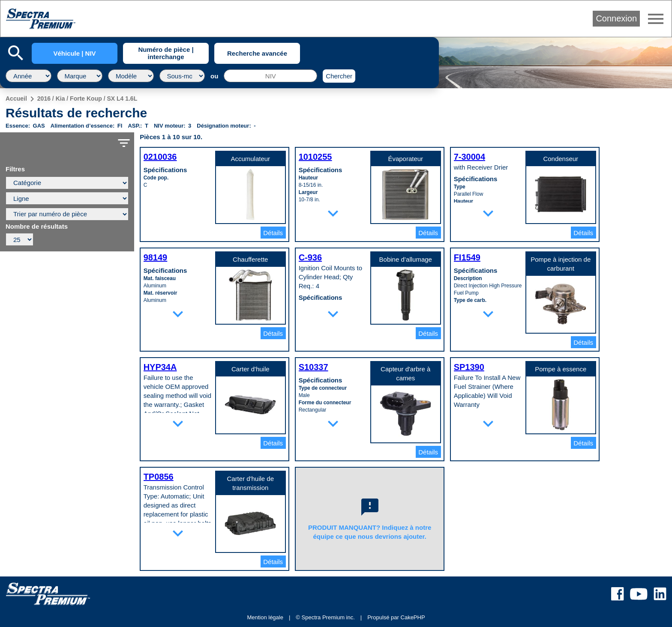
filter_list (124, 143)
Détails (273, 233)
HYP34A (160, 367)
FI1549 (467, 257)
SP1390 (469, 367)
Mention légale (265, 617)
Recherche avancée (257, 53)
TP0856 (159, 477)
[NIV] (270, 76)
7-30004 (469, 157)
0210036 (160, 157)
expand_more (333, 213)
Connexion (616, 18)
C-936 (310, 257)
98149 (156, 257)
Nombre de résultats (37, 227)
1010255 (315, 157)
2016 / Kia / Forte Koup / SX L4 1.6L (87, 99)
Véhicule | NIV (74, 53)
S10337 (313, 367)
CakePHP (413, 617)
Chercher (339, 76)
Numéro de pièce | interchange (166, 53)
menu (656, 19)
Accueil (16, 99)
